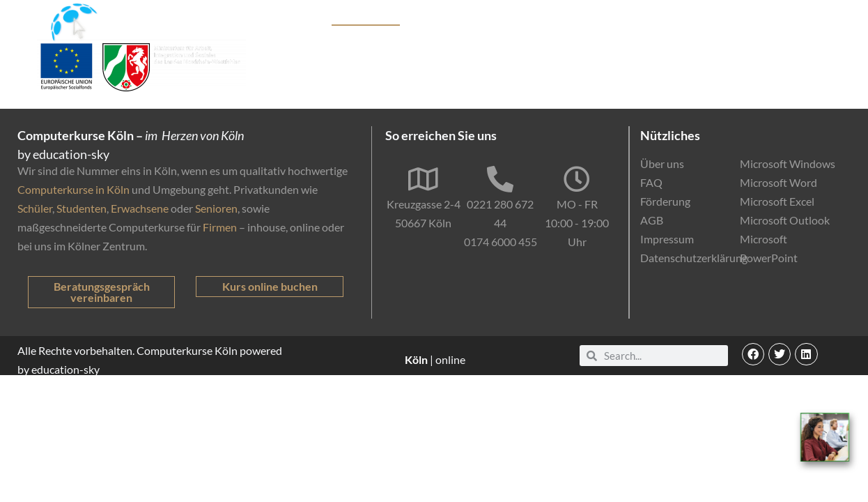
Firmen (220, 227)
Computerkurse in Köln (73, 189)
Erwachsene (140, 208)
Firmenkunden (463, 18)
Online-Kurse (609, 18)
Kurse (303, 18)
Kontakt (805, 18)
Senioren (216, 208)
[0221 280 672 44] (500, 179)
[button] (753, 354)
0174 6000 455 (501, 242)
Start (263, 18)
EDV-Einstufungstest (713, 18)
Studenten (82, 208)
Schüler (35, 208)
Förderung (537, 18)
